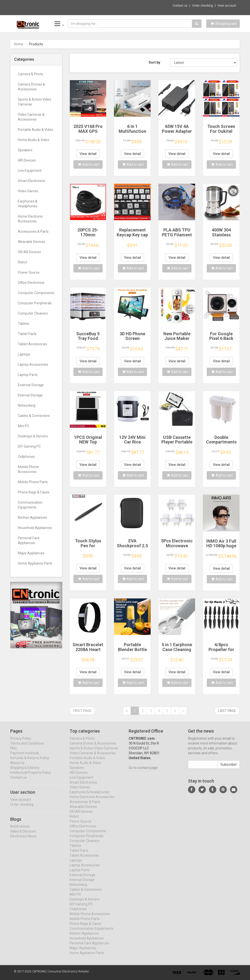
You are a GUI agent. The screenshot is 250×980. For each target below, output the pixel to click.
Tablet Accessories (32, 344)
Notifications (20, 831)
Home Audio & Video (34, 140)
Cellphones (26, 457)
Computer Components (36, 293)
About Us (17, 767)
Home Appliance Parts (35, 563)
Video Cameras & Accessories (31, 117)
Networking (27, 405)
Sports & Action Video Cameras (35, 102)
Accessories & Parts (33, 231)
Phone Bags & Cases (34, 492)
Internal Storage (30, 395)
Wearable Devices (31, 242)
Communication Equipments (30, 505)
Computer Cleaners (33, 313)
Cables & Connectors (34, 416)
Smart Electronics (31, 181)
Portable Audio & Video (36, 130)
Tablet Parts (27, 334)
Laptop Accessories (33, 365)
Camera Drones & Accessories (31, 87)
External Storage (31, 385)
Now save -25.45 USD (30, 5)
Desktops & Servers (33, 436)
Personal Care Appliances (29, 540)
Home (19, 44)
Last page (227, 711)
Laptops (24, 354)
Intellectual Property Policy (31, 777)
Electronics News (23, 840)
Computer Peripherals (35, 303)
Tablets (24, 324)
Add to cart (89, 164)
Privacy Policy (21, 742)
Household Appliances (35, 528)
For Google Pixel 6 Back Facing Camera (221, 339)
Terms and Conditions (27, 747)
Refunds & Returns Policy (30, 762)
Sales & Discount (23, 836)
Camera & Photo (31, 74)
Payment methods (25, 757)
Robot (22, 262)
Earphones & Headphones (28, 204)
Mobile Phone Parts (33, 482)
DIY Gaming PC (29, 446)
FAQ (13, 752)
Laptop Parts (28, 375)
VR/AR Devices (29, 252)
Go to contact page (143, 772)
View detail (88, 154)
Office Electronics (31, 283)
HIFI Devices (27, 160)
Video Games (28, 191)
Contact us (180, 6)
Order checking (203, 6)
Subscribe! (229, 769)
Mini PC (24, 426)
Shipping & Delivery (25, 772)
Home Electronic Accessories (30, 219)
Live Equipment (30, 171)
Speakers (25, 150)
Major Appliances (31, 553)
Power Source (29, 272)
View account (227, 6)
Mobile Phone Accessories (28, 469)
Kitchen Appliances (32, 518)
